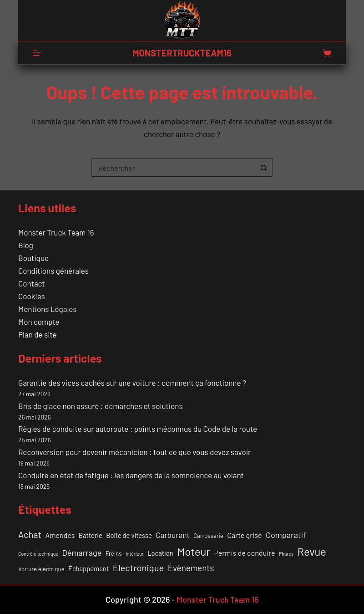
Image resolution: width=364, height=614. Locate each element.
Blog (26, 245)
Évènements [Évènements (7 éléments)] (191, 568)
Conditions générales (53, 271)
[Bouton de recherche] (264, 168)
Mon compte (39, 322)
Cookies (32, 296)
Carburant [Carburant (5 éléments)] (172, 535)
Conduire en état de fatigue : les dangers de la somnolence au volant (131, 475)
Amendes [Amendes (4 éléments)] (60, 535)
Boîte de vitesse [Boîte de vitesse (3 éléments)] (129, 535)
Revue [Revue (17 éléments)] (311, 551)
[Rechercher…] (173, 168)
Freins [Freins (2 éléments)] (114, 553)
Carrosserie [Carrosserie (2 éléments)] (208, 536)
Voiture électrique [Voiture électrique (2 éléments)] (41, 569)
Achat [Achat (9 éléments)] (30, 534)
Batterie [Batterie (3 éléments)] (91, 535)
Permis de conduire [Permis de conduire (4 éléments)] (244, 553)
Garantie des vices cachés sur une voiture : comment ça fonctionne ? (132, 383)
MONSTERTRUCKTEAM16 (182, 53)
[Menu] (37, 53)
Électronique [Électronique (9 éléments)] (138, 568)
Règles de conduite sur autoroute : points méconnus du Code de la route (138, 429)
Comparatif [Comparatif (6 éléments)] (286, 535)
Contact (32, 283)
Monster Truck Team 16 (56, 232)
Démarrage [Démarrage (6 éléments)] (82, 553)
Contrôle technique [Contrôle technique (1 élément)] (38, 554)
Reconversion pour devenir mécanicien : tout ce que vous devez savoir (134, 452)
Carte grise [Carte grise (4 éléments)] (244, 535)
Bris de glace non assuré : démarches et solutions (101, 406)
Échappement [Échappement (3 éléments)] (88, 568)
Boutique (33, 258)
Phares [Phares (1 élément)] (286, 554)
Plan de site (37, 334)
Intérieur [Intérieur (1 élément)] (135, 554)
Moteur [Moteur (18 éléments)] (194, 551)
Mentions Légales (47, 309)
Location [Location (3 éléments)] (160, 553)
